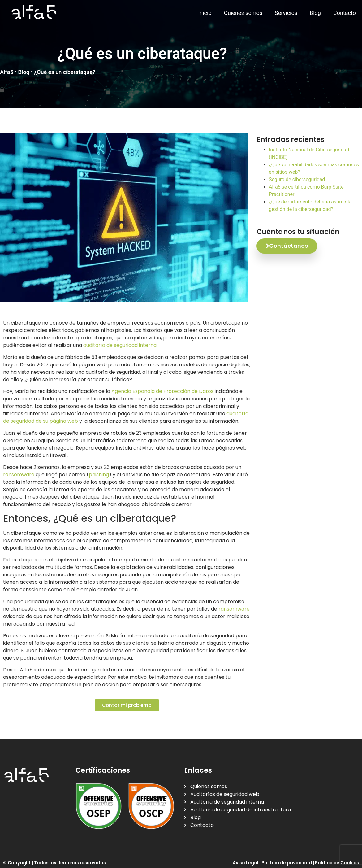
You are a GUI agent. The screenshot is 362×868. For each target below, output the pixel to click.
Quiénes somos (243, 13)
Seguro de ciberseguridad (297, 179)
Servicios (286, 13)
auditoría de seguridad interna (120, 345)
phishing (99, 475)
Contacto (345, 13)
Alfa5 (7, 72)
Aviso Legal (246, 863)
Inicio (205, 13)
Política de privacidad (287, 863)
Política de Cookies (337, 863)
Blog (315, 13)
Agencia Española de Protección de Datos (162, 391)
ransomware (19, 475)
